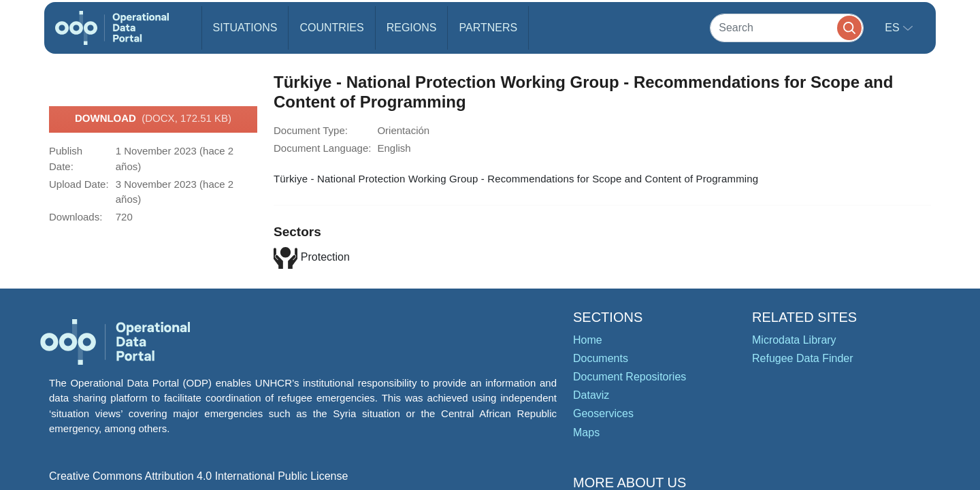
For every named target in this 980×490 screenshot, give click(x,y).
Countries (331, 28)
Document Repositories (630, 377)
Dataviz (591, 395)
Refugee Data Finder (803, 358)
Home (588, 340)
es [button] (894, 28)
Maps (586, 432)
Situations (245, 28)
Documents (601, 358)
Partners (488, 28)
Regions (412, 28)
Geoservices (603, 413)
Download (153, 119)
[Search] (787, 28)
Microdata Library (794, 340)
